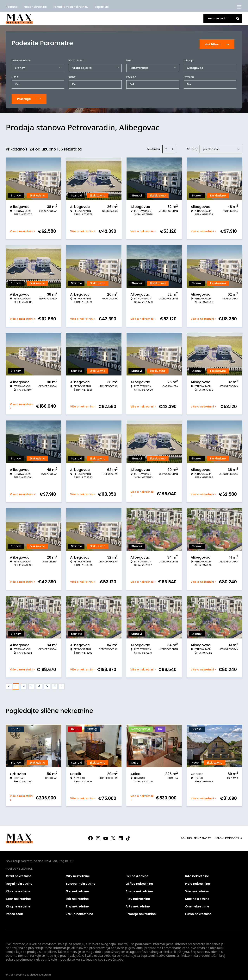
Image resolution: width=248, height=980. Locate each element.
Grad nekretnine (19, 874)
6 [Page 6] (55, 684)
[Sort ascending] (166, 147)
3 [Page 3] (31, 684)
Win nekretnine (197, 889)
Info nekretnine (197, 874)
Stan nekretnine (18, 897)
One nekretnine (197, 904)
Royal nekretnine (19, 881)
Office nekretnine (139, 881)
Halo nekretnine (198, 881)
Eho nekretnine (77, 889)
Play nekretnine (138, 897)
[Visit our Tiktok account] (128, 836)
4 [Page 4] (39, 684)
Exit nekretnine (77, 897)
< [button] (9, 684)
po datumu (211, 147)
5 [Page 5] (47, 684)
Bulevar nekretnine (81, 881)
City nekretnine (78, 874)
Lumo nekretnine (198, 912)
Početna (12, 7)
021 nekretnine (137, 874)
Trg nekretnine (77, 904)
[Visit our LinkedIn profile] (121, 836)
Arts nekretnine (138, 904)
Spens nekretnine (139, 889)
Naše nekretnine (35, 7)
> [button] (62, 684)
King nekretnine (18, 904)
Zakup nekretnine (79, 912)
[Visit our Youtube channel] (106, 836)
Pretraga (29, 97)
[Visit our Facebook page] (90, 836)
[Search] (238, 19)
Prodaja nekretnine (141, 912)
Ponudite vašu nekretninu (71, 7)
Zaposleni (102, 7)
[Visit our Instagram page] (98, 836)
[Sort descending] (173, 147)
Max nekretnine (197, 897)
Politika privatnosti (196, 836)
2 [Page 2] (24, 684)
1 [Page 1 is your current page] (16, 684)
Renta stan (14, 912)
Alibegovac (195, 66)
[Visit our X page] (113, 836)
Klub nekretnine (18, 889)
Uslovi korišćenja (228, 836)
